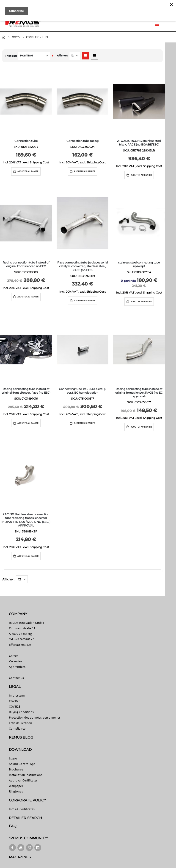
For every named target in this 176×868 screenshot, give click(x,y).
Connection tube (26, 141)
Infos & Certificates (22, 809)
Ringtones (16, 791)
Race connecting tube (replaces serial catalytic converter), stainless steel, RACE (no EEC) (82, 266)
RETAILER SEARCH (25, 818)
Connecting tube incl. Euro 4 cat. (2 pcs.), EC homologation (83, 391)
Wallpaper (16, 786)
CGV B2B (15, 706)
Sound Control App (22, 764)
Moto (16, 37)
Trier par (11, 56)
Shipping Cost (39, 162)
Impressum (17, 695)
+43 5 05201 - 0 (24, 639)
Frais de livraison (21, 723)
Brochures (16, 769)
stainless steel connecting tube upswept (139, 264)
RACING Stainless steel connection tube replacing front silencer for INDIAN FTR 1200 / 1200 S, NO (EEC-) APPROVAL (26, 520)
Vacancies (16, 661)
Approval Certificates (23, 780)
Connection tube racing (82, 141)
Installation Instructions (26, 775)
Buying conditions (21, 712)
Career (13, 656)
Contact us (16, 678)
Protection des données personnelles (35, 717)
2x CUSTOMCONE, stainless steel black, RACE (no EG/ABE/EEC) (139, 143)
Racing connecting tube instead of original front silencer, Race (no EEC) (26, 391)
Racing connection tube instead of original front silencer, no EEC (26, 264)
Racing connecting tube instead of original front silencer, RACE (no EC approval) (139, 393)
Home (4, 37)
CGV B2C (15, 701)
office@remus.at (20, 645)
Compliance (17, 728)
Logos (13, 758)
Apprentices (17, 667)
